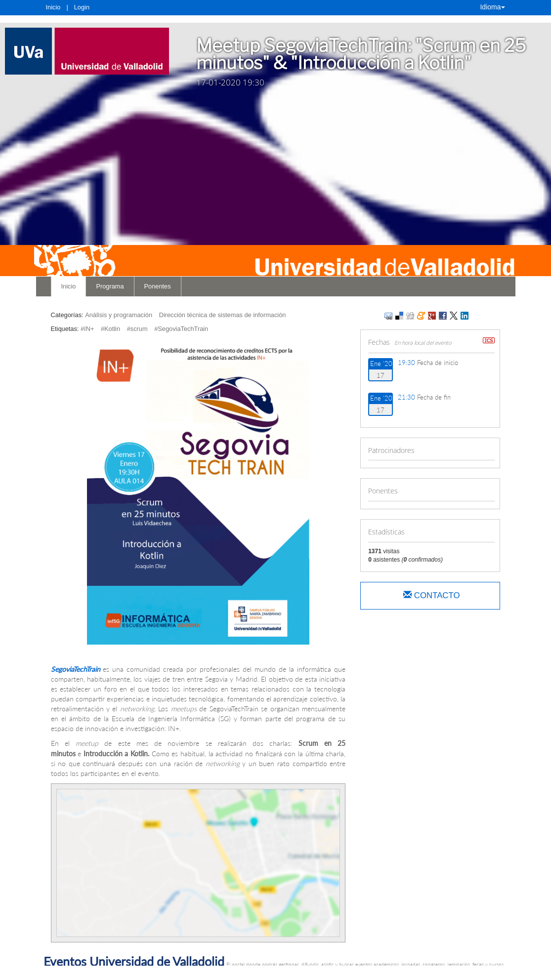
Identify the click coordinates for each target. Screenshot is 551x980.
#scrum (137, 329)
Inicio (53, 7)
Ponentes (158, 286)
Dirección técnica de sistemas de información (223, 315)
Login (82, 7)
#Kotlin (110, 329)
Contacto (431, 595)
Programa (110, 286)
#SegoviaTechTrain (181, 329)
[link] (87, 51)
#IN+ (87, 329)
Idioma (492, 7)
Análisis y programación (119, 315)
